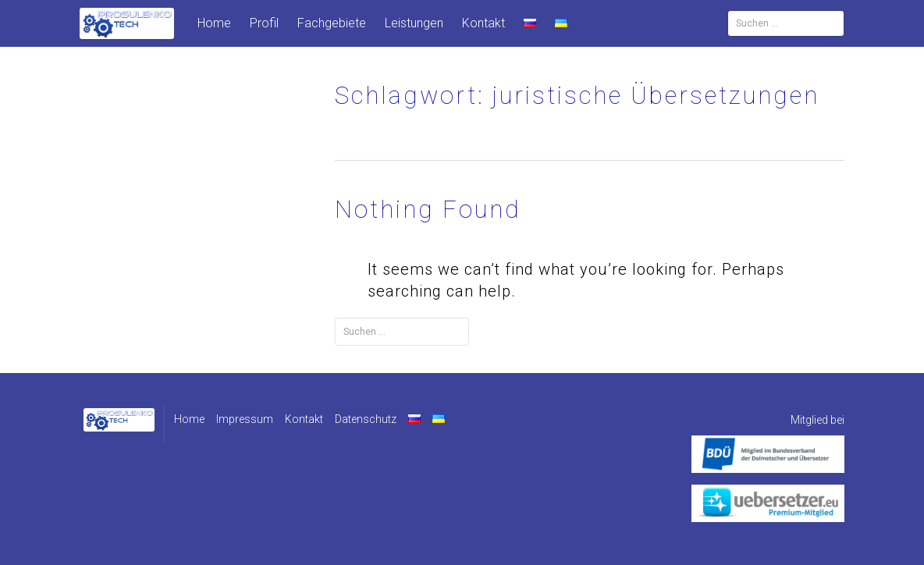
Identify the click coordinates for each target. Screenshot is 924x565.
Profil (264, 23)
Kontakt (483, 23)
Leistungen (414, 23)
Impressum (245, 419)
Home (214, 23)
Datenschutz (366, 419)
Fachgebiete (332, 23)
